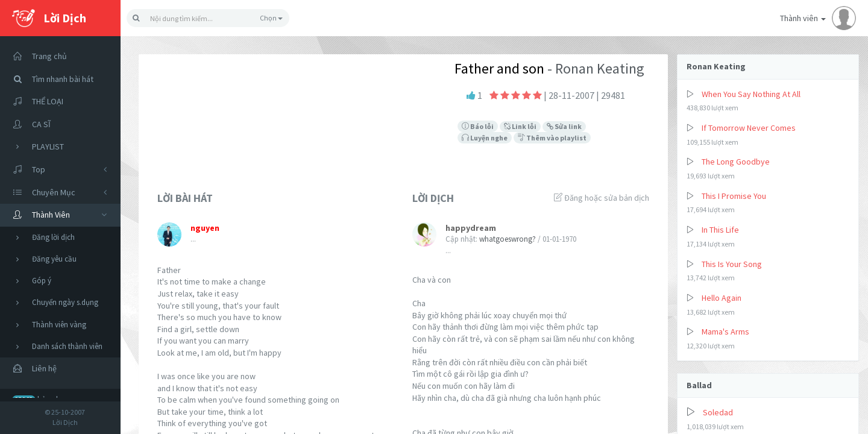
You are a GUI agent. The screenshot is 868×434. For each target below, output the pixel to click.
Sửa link (564, 126)
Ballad (699, 385)
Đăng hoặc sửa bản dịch (602, 198)
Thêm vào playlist (552, 138)
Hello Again (722, 298)
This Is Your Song (732, 264)
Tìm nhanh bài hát (50, 79)
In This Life (720, 230)
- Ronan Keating (594, 68)
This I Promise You (734, 196)
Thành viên (818, 18)
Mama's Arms (725, 332)
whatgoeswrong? (508, 239)
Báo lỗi (478, 126)
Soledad (718, 412)
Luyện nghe (485, 138)
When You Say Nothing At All (751, 94)
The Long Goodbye (736, 162)
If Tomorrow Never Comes (749, 128)
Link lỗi (520, 126)
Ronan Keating (716, 66)
